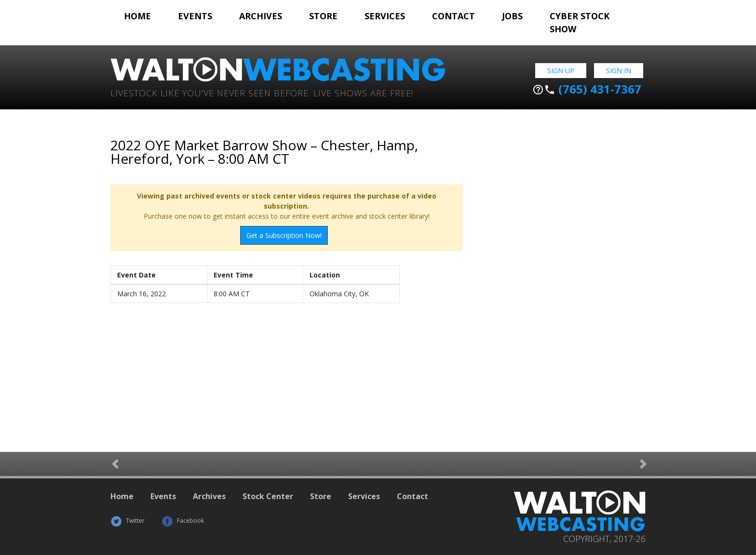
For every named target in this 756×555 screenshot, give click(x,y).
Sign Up (561, 71)
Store (323, 16)
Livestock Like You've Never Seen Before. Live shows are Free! (262, 92)
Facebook (183, 521)
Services (385, 16)
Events (195, 16)
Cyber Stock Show (580, 22)
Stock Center (268, 496)
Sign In (619, 71)
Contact (453, 16)
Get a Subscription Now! (284, 235)
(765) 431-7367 (587, 89)
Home (137, 16)
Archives (261, 16)
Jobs (512, 16)
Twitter (128, 521)
